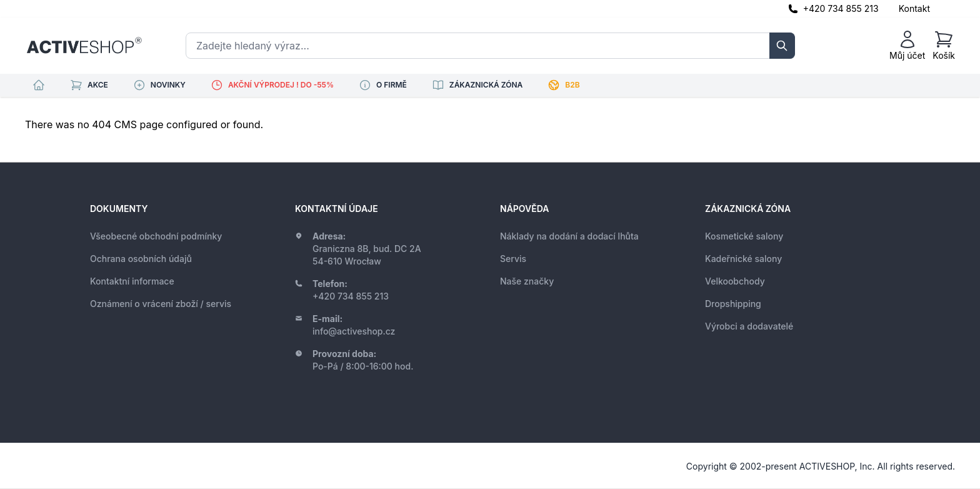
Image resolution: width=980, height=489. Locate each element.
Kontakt (914, 8)
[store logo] (84, 46)
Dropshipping (733, 304)
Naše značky (527, 281)
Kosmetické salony (744, 236)
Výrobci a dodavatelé (749, 326)
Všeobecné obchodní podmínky (156, 236)
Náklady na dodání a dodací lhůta (569, 236)
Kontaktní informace (132, 281)
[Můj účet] (907, 46)
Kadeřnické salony (743, 259)
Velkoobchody (735, 281)
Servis (513, 259)
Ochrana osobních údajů (141, 259)
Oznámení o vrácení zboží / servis (161, 304)
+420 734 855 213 (841, 8)
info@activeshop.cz (354, 331)
